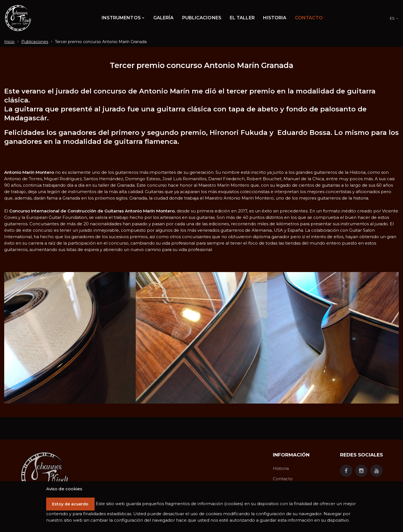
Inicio (9, 42)
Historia (281, 468)
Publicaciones (35, 42)
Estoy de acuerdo (73, 498)
